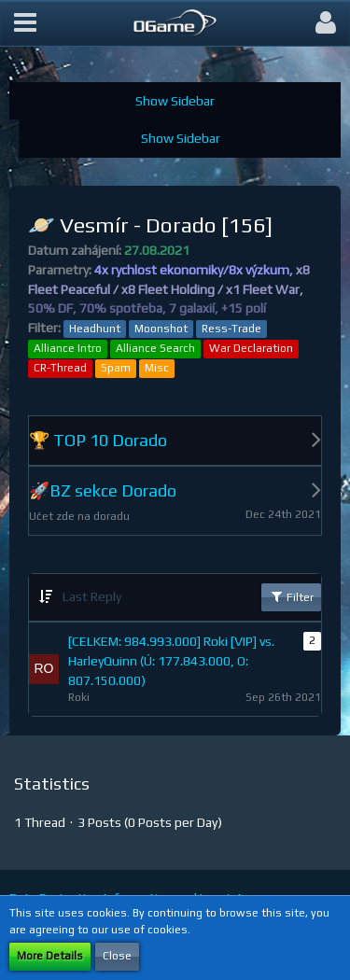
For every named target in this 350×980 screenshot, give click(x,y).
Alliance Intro (68, 348)
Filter (291, 596)
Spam (116, 368)
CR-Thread (60, 368)
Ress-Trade (231, 329)
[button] (25, 23)
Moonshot (161, 329)
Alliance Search (155, 348)
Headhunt (95, 329)
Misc (157, 368)
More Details (50, 956)
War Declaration (251, 348)
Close (117, 956)
